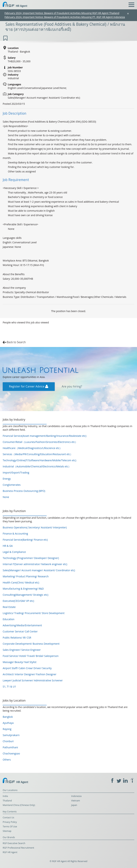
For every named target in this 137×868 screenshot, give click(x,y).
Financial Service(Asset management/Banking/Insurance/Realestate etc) (45, 436)
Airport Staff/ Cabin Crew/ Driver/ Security (27, 668)
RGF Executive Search (14, 843)
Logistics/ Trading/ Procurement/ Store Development (34, 613)
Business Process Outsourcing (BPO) (24, 491)
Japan (74, 805)
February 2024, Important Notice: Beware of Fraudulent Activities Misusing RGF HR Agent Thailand (62, 13)
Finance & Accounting (15, 534)
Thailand (7, 801)
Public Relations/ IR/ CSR (17, 638)
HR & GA (8, 546)
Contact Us (8, 818)
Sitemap (7, 831)
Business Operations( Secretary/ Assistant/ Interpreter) (35, 527)
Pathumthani (10, 747)
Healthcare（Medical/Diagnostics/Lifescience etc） (32, 448)
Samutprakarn (11, 735)
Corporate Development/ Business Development (31, 644)
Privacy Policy (10, 822)
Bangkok (8, 717)
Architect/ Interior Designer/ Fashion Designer (30, 674)
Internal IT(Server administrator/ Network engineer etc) (35, 564)
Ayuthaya (8, 723)
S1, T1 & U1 (9, 686)
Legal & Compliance (14, 552)
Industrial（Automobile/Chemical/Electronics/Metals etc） (37, 466)
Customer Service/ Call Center (20, 631)
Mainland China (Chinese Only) (19, 805)
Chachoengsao (11, 753)
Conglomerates (12, 485)
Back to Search (16, 342)
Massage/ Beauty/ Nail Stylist (20, 662)
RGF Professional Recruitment (18, 848)
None (6, 497)
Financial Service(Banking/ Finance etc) (25, 540)
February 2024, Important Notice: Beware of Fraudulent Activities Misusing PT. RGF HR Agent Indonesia (65, 17)
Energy (7, 479)
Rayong (7, 729)
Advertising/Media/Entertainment (22, 625)
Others (7, 760)
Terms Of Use (10, 827)
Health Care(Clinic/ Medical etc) (21, 582)
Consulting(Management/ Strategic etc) (25, 595)
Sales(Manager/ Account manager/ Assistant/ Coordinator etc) (39, 570)
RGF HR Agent (10, 852)
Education (9, 619)
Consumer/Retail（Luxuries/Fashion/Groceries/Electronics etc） (40, 442)
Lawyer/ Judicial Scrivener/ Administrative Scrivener (33, 680)
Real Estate (9, 607)
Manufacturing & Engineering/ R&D (23, 589)
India (5, 796)
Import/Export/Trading (16, 473)
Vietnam (76, 801)
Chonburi (8, 741)
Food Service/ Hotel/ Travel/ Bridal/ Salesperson (31, 656)
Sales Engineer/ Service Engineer (22, 650)
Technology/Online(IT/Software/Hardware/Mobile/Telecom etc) (39, 460)
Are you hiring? (72, 386)
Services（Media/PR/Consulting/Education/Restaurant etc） (38, 454)
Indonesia (77, 796)
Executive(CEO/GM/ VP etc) (18, 601)
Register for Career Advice (29, 386)
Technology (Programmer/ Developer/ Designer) (31, 558)
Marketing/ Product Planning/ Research (26, 576)
